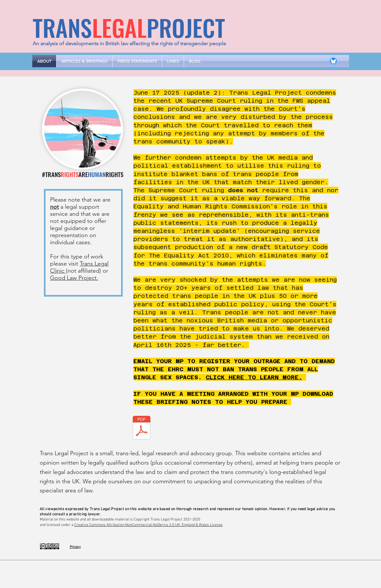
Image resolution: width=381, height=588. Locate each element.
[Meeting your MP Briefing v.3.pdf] (142, 429)
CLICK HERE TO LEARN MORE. (254, 377)
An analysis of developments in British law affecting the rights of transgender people (129, 43)
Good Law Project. (74, 278)
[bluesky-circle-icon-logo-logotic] (333, 61)
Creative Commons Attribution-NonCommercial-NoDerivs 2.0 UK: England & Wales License (148, 525)
